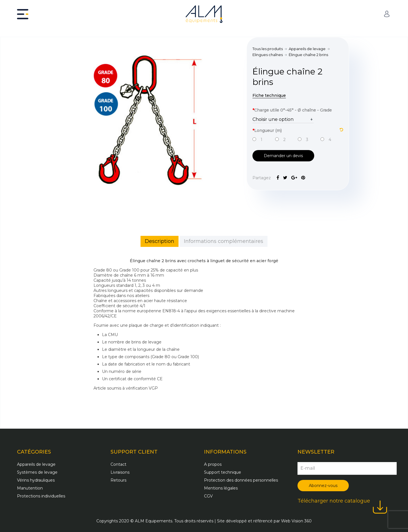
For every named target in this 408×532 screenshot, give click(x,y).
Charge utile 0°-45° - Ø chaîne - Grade (292, 110)
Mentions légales (221, 488)
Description (160, 241)
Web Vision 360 (296, 521)
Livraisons (120, 472)
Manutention (30, 488)
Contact (118, 464)
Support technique (223, 472)
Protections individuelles (41, 496)
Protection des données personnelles (241, 480)
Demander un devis (283, 156)
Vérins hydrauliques (36, 480)
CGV (208, 496)
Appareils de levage (307, 49)
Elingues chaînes (268, 55)
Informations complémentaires (224, 241)
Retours (118, 480)
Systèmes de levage (37, 472)
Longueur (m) (298, 130)
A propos (213, 464)
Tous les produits (268, 49)
